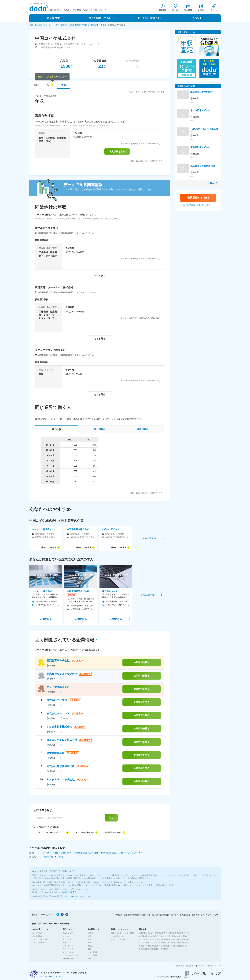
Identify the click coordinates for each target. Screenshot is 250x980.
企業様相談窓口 (70, 892)
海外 (90, 958)
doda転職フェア (117, 936)
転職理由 (181, 943)
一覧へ (211, 183)
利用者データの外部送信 (181, 915)
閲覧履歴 (163, 10)
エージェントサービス (41, 939)
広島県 (60, 857)
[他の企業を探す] (68, 818)
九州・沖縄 (92, 955)
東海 (90, 943)
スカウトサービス (39, 943)
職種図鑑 (155, 949)
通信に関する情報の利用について (137, 915)
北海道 (91, 933)
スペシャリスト (69, 949)
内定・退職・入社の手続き (160, 939)
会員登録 (201, 10)
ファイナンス (68, 946)
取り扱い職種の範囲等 (161, 915)
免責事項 (195, 915)
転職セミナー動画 (118, 939)
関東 (90, 939)
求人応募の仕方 (175, 936)
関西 (90, 949)
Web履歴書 (188, 10)
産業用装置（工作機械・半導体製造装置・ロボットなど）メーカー (109, 853)
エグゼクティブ (69, 952)
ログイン (214, 10)
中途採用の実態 (152, 946)
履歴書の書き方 (161, 933)
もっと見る (100, 276)
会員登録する (198, 198)
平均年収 (162, 943)
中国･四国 (48, 857)
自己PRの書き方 (160, 936)
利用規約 (119, 915)
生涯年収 (172, 943)
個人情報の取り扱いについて (52, 976)
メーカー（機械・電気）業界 (58, 853)
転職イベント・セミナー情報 (122, 933)
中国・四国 (92, 952)
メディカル (67, 939)
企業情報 (164, 949)
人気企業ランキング (149, 943)
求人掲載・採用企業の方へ (208, 966)
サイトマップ (206, 915)
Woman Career (69, 958)
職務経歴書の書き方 (177, 933)
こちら (71, 896)
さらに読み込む (151, 538)
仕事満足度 (165, 946)
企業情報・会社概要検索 (70, 25)
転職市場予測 (177, 946)
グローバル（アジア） (71, 955)
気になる (176, 10)
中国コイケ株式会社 (90, 25)
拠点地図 (190, 966)
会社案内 (179, 966)
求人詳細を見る (117, 151)
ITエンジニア (68, 933)
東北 (90, 936)
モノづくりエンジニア (71, 936)
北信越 (91, 946)
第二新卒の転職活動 (181, 939)
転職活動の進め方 (146, 933)
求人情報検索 (37, 936)
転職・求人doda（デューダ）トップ (44, 25)
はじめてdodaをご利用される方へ (198, 205)
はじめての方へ (38, 933)
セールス (66, 943)
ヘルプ (215, 915)
